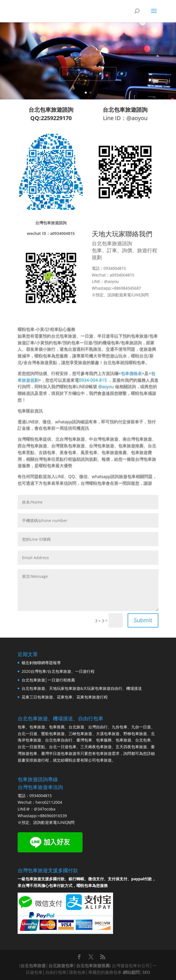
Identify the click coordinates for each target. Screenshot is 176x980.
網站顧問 (131, 972)
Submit (143, 620)
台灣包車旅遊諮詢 (88, 75)
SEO (146, 972)
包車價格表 (131, 373)
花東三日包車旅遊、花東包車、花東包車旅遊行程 (65, 697)
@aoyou (106, 386)
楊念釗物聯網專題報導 (41, 663)
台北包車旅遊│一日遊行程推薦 (48, 680)
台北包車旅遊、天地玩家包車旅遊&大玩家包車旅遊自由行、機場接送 (82, 688)
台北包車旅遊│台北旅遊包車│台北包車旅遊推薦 (65, 965)
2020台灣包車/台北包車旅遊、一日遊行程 (58, 671)
